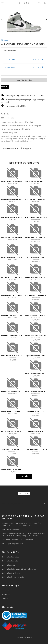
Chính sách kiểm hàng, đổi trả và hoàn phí (19, 569)
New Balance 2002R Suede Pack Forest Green (12, 237)
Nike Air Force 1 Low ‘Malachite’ (36, 277)
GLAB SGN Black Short (36, 257)
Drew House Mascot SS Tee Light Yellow (36, 373)
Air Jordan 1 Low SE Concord (36, 356)
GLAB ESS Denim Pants (36, 412)
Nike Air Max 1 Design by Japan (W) (36, 237)
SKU (3, 118)
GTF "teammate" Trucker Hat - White (36, 295)
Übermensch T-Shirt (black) (12, 412)
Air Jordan (5, 40)
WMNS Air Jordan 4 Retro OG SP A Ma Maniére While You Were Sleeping (12, 199)
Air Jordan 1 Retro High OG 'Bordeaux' (12, 257)
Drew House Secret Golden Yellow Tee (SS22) (36, 391)
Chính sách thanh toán (11, 573)
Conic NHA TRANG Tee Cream (36, 450)
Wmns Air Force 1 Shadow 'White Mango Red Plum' (36, 316)
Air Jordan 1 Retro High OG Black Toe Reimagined (36, 181)
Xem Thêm (24, 477)
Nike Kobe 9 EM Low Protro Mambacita (12, 432)
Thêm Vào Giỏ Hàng (24, 80)
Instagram (6, 594)
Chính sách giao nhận (11, 565)
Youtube (5, 598)
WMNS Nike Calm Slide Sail (12, 450)
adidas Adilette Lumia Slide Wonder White (12, 470)
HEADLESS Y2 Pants (36, 432)
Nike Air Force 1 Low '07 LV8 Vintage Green (12, 277)
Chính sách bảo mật (10, 561)
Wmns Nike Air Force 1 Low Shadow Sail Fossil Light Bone (12, 316)
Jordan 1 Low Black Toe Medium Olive (12, 217)
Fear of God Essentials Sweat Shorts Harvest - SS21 (12, 391)
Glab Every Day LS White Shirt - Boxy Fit (12, 356)
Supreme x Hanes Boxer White (12, 336)
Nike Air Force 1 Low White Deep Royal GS (36, 336)
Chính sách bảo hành (10, 557)
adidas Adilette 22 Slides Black (12, 295)
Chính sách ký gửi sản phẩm (13, 577)
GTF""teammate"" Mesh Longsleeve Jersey (36, 199)
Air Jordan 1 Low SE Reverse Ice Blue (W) (12, 181)
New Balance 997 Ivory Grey (36, 217)
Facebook (6, 590)
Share (4, 87)
